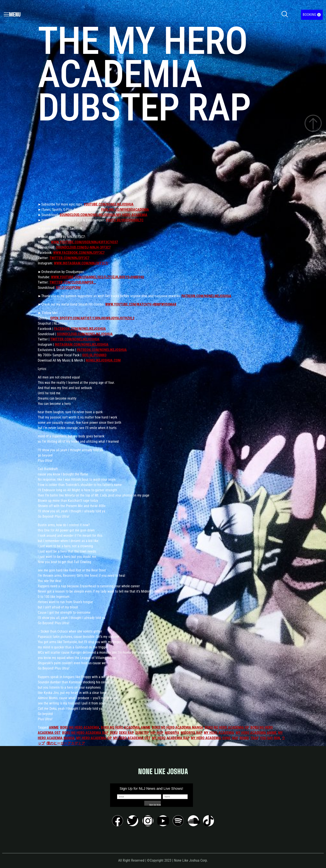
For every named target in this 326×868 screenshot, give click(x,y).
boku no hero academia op (227, 727)
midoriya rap (192, 733)
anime (54, 727)
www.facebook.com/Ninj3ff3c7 (79, 253)
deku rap (126, 733)
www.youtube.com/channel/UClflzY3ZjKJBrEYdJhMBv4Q (98, 277)
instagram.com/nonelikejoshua (82, 345)
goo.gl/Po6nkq (94, 355)
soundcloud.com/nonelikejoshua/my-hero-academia (103, 215)
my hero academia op (94, 738)
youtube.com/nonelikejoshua (109, 204)
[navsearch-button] (285, 15)
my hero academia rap (171, 738)
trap (254, 738)
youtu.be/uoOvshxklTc (125, 220)
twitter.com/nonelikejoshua (75, 339)
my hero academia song (211, 738)
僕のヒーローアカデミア (66, 743)
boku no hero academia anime (126, 727)
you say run (270, 738)
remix (244, 738)
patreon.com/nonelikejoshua (206, 296)
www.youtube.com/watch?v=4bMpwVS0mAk (141, 304)
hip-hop (157, 733)
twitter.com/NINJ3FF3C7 (69, 258)
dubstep (142, 733)
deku (114, 733)
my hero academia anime (256, 733)
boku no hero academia (80, 727)
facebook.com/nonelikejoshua (80, 329)
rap (235, 738)
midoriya (172, 733)
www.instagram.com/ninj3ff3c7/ (81, 263)
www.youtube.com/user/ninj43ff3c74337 (84, 242)
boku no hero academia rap (85, 733)
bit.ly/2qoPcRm (68, 288)
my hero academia (219, 733)
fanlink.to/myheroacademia (125, 210)
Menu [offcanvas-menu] (12, 14)
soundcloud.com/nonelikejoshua (85, 334)
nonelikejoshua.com (103, 360)
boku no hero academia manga (178, 727)
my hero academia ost (132, 738)
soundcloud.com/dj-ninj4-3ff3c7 (83, 247)
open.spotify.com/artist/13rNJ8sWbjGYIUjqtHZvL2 (92, 318)
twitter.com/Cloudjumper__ (73, 282)
